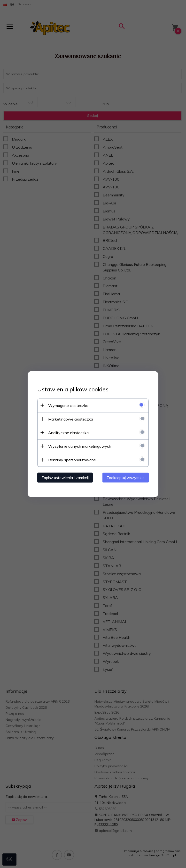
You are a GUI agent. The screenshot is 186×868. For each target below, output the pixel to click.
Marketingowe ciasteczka (71, 419)
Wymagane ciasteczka (68, 405)
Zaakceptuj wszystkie (126, 477)
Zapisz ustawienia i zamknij (65, 477)
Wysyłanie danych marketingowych (80, 446)
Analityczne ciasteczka (68, 432)
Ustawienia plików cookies (73, 389)
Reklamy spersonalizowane (72, 460)
